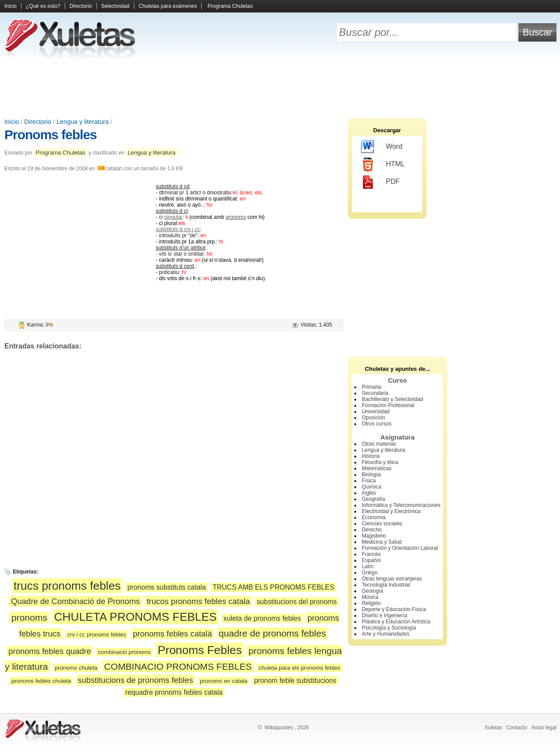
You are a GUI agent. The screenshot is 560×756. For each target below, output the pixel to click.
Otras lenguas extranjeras (392, 579)
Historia (371, 456)
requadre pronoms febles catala (174, 692)
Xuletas (493, 728)
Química (372, 487)
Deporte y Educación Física (394, 609)
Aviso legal (544, 728)
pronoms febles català (173, 634)
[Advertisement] (280, 88)
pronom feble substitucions (295, 680)
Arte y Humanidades (386, 634)
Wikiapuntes (278, 728)
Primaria (372, 387)
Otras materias (379, 444)
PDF (380, 182)
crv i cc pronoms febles (97, 635)
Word (382, 147)
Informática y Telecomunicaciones (401, 505)
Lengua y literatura (82, 122)
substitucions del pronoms (297, 602)
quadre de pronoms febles (272, 633)
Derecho (372, 530)
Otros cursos (377, 424)
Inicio (10, 6)
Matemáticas (377, 468)
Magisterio (374, 536)
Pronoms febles (51, 135)
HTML (383, 165)
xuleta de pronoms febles (262, 618)
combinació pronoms (125, 652)
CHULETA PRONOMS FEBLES (135, 617)
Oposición (373, 418)
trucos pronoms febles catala (198, 601)
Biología (371, 475)
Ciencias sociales (382, 524)
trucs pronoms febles (67, 586)
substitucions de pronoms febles (136, 680)
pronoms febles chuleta (41, 681)
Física (369, 481)
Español (371, 560)
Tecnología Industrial (386, 585)
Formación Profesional (388, 405)
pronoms (236, 217)
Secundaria (375, 393)
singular (173, 217)
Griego (370, 573)
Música (370, 597)
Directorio (81, 6)
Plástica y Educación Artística (396, 622)
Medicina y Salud (382, 542)
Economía (374, 517)
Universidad (376, 411)
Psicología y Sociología (389, 628)
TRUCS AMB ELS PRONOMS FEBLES (273, 587)
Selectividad (115, 6)
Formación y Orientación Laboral (400, 548)
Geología (373, 591)
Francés (371, 554)
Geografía (373, 499)
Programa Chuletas (230, 6)
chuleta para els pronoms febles (299, 668)
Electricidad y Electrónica (391, 511)
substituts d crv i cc (178, 229)
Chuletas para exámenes (168, 6)
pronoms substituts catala (166, 587)
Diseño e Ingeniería (385, 615)
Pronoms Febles (200, 650)
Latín (368, 566)
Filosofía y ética (380, 462)
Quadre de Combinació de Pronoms (75, 601)
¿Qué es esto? (43, 6)
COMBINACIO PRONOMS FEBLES (178, 666)
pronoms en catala (224, 681)
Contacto (517, 728)
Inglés (369, 493)
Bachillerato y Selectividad (392, 399)
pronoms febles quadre (50, 651)
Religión (371, 603)
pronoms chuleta (76, 668)
